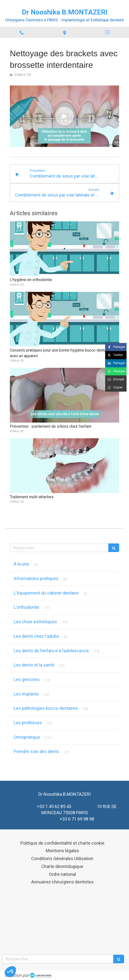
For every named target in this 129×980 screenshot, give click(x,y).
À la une (21, 564)
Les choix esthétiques (35, 622)
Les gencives (27, 679)
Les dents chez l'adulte (36, 636)
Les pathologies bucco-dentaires (46, 708)
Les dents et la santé (34, 665)
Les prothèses (28, 723)
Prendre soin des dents (36, 751)
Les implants (26, 694)
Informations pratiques (36, 578)
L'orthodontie (27, 607)
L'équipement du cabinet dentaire (46, 593)
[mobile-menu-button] (107, 32)
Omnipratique (27, 737)
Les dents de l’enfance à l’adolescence (51, 651)
